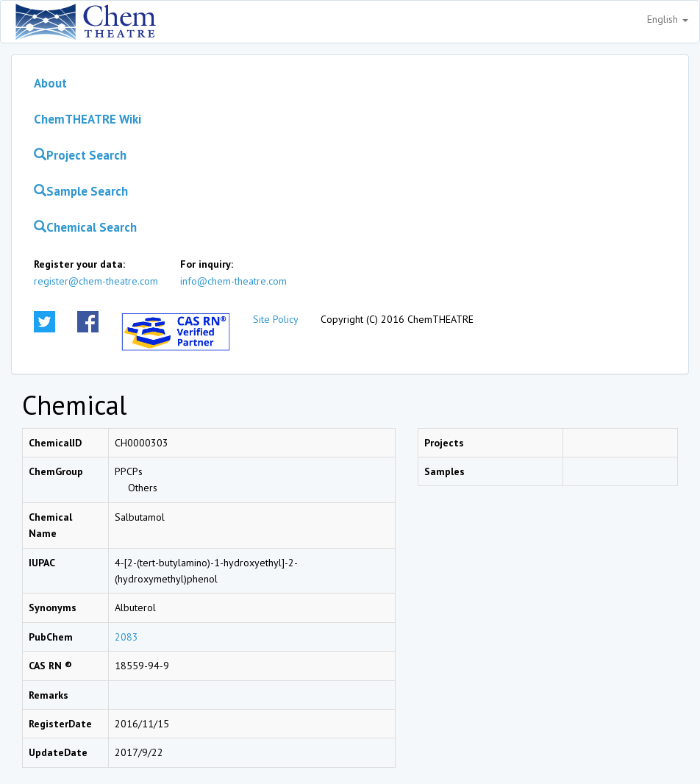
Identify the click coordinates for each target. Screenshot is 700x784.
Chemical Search (85, 227)
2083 (126, 637)
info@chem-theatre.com (233, 281)
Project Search (80, 155)
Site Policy (276, 319)
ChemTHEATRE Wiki (87, 119)
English (668, 19)
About (50, 83)
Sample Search (81, 191)
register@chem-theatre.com (96, 281)
